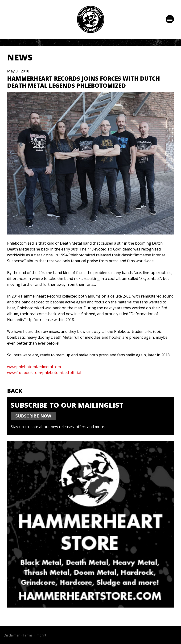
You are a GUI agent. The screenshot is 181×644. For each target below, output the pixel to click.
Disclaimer (12, 635)
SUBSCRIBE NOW (33, 416)
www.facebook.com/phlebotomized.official (44, 373)
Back (15, 391)
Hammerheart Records (91, 19)
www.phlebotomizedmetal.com (34, 367)
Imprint (41, 635)
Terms (28, 635)
